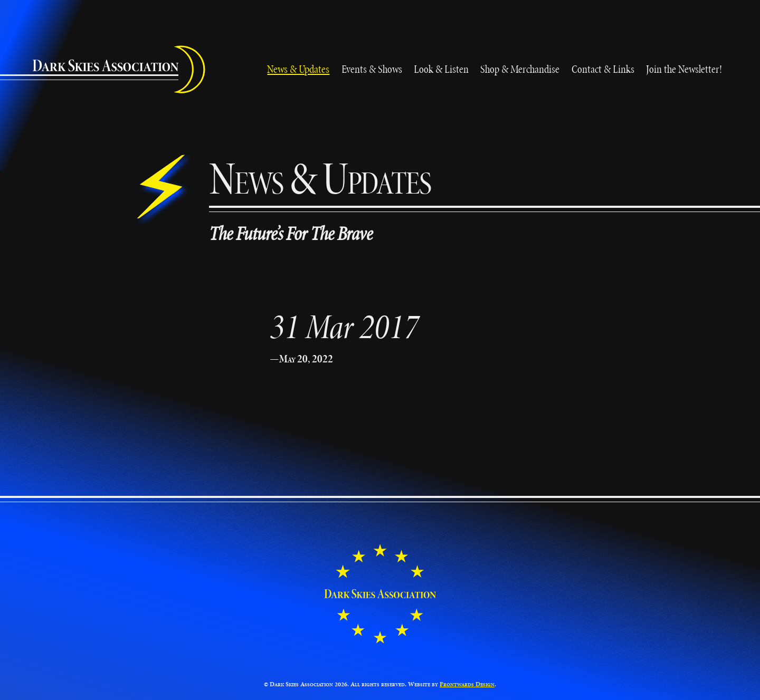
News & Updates (298, 69)
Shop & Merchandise (520, 69)
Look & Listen (441, 69)
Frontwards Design (467, 684)
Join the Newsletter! (684, 69)
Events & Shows (372, 69)
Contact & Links (603, 69)
